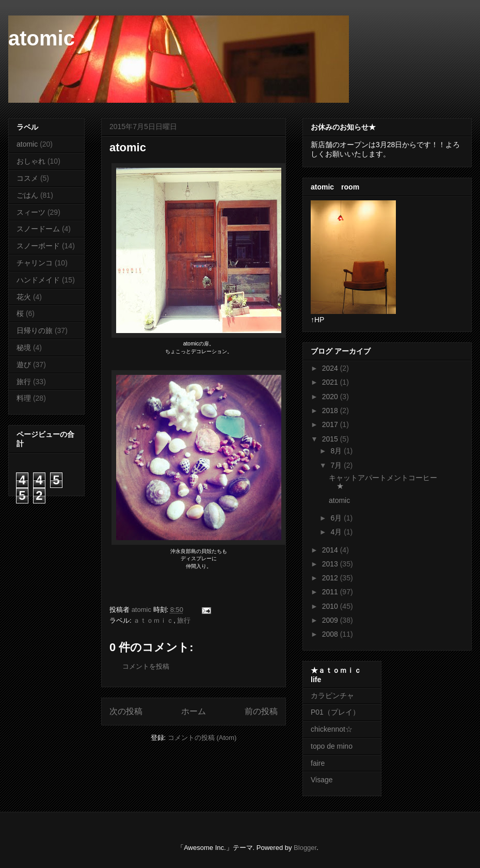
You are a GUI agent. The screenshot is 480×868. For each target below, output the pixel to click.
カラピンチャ (332, 696)
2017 (331, 424)
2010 (331, 606)
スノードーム (38, 229)
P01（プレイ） (335, 712)
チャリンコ (35, 263)
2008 (331, 634)
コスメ (27, 178)
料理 (24, 398)
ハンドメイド (38, 280)
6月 (337, 518)
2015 (331, 439)
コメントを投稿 (146, 666)
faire (321, 763)
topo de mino (332, 746)
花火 (24, 297)
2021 (331, 382)
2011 (331, 592)
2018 (331, 411)
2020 (331, 397)
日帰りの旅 (35, 330)
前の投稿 (261, 711)
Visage (322, 780)
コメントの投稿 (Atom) (202, 738)
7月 (337, 465)
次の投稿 (126, 711)
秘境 (24, 348)
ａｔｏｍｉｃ (153, 620)
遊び (24, 365)
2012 (331, 578)
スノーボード (38, 246)
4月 (337, 532)
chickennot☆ (332, 729)
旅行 (184, 620)
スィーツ (31, 212)
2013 (331, 564)
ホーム (194, 711)
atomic (42, 38)
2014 (331, 550)
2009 (331, 620)
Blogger (305, 848)
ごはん (27, 195)
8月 (337, 451)
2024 (331, 368)
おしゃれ (31, 161)
